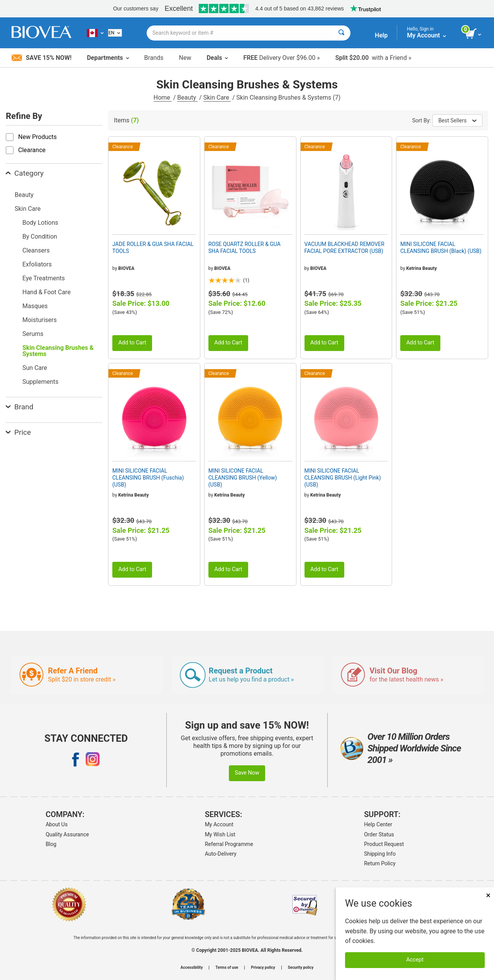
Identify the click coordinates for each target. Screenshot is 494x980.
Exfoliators (37, 264)
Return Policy (380, 863)
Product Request (384, 844)
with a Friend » (373, 58)
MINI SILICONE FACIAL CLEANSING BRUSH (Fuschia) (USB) (148, 478)
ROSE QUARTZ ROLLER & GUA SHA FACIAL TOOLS (244, 248)
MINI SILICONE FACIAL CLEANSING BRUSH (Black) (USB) (441, 248)
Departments (108, 58)
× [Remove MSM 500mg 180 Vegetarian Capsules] (488, 895)
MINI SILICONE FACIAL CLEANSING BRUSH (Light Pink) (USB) (343, 478)
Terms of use (227, 968)
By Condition (40, 237)
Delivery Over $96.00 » (281, 58)
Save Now (247, 773)
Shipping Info (380, 854)
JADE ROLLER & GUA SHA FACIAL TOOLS (153, 248)
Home (163, 97)
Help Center (378, 824)
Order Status (379, 834)
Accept (415, 960)
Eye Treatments (44, 278)
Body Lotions (40, 223)
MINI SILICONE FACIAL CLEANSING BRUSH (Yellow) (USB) (243, 478)
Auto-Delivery (221, 854)
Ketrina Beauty (422, 268)
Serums (33, 334)
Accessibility (192, 968)
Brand (19, 407)
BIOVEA (126, 268)
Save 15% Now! (41, 58)
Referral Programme (229, 844)
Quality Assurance (67, 834)
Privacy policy (263, 968)
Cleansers (36, 250)
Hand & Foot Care (47, 292)
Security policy (301, 968)
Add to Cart (132, 343)
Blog (51, 844)
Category (25, 173)
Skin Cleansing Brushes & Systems (58, 351)
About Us (57, 824)
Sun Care (35, 368)
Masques (35, 306)
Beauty (187, 97)
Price (18, 432)
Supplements (41, 382)
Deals (217, 58)
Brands (154, 58)
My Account (219, 824)
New (185, 58)
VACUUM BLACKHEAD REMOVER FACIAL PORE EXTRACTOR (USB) (344, 248)
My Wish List (220, 834)
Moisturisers (40, 320)
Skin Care (217, 97)
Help (381, 35)
